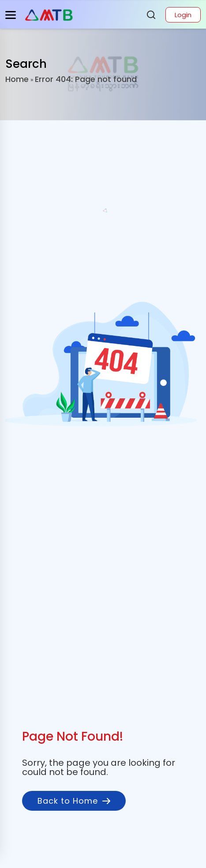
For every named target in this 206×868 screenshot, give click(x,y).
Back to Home (74, 801)
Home (17, 79)
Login (183, 15)
